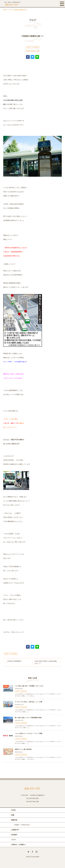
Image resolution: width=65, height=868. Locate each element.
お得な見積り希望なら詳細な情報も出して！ (45, 662)
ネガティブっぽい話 (32, 47)
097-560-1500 (34, 798)
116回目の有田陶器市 (14, 661)
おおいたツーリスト (30, 867)
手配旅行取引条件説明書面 (32, 857)
